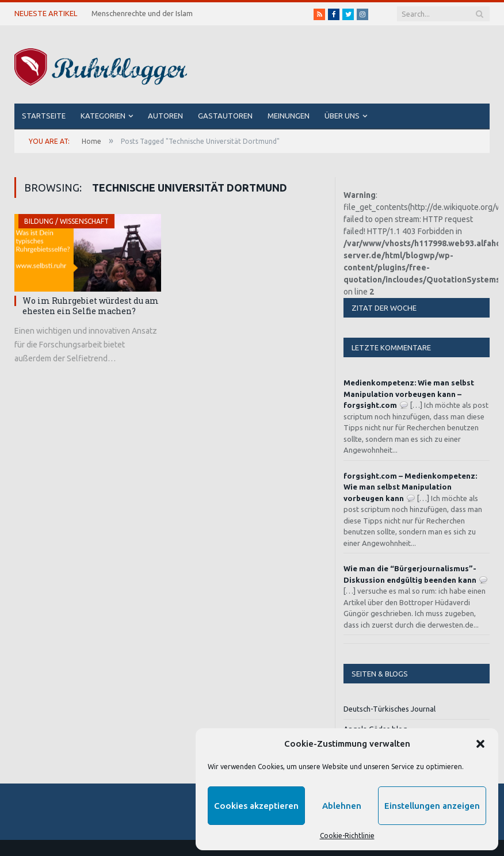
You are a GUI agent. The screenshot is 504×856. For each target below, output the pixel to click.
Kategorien (103, 116)
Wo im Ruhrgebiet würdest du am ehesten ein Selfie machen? (91, 306)
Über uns (342, 116)
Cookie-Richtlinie (347, 836)
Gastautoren (225, 116)
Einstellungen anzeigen (432, 806)
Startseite (44, 116)
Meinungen (289, 116)
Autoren (165, 116)
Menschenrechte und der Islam (142, 13)
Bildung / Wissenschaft (66, 221)
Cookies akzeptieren (256, 806)
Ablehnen (342, 806)
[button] (480, 744)
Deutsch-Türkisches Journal (390, 709)
